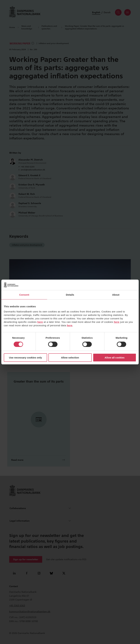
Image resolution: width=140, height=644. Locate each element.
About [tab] (116, 295)
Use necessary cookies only (25, 358)
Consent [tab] (24, 295)
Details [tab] (70, 295)
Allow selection (70, 358)
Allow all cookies (115, 358)
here (40, 322)
